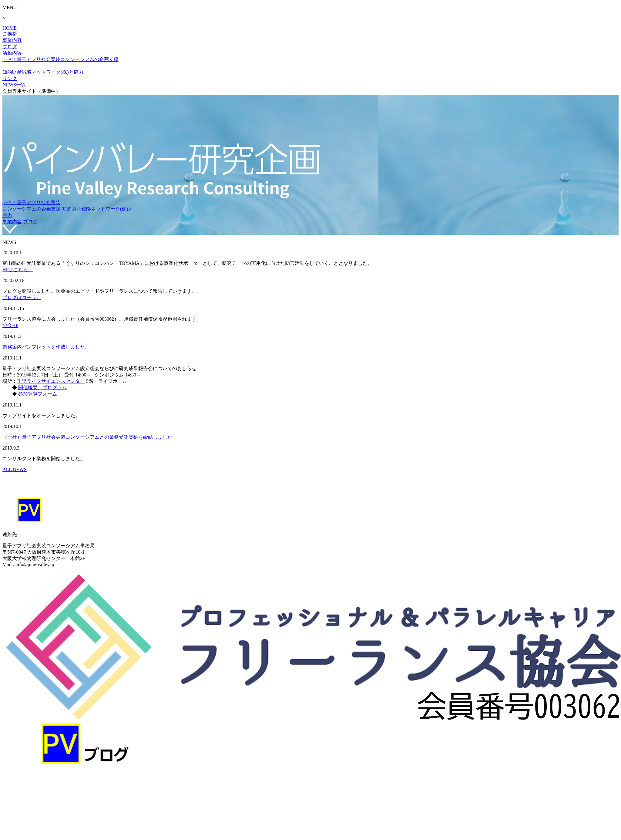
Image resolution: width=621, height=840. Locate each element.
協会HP (10, 325)
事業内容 (12, 40)
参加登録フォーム (38, 394)
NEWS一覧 (14, 85)
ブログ (10, 47)
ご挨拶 (10, 34)
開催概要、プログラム (42, 388)
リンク (10, 78)
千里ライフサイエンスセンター (51, 381)
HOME (10, 28)
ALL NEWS (15, 469)
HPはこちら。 (18, 270)
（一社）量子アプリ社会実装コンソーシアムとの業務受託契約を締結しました (87, 437)
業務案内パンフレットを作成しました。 (46, 347)
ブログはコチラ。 (22, 297)
